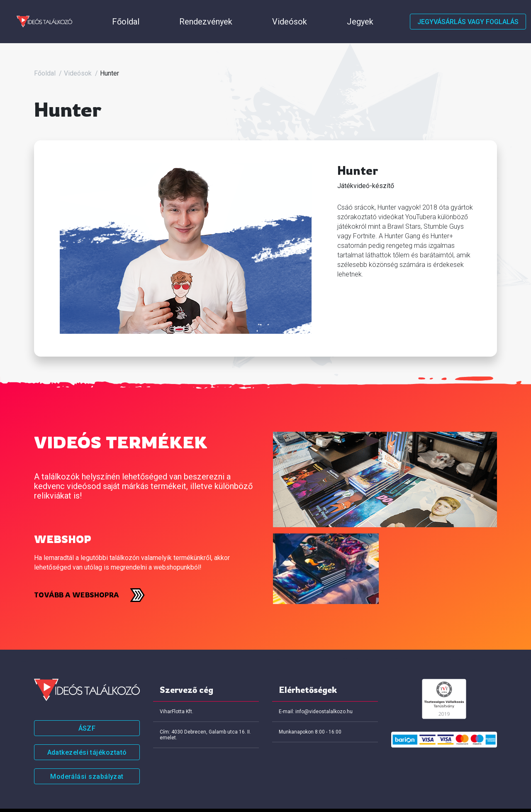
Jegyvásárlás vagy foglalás (468, 11)
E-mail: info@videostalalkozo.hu (316, 691)
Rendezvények (137, 11)
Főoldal (88, 11)
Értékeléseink (321, 11)
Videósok (189, 11)
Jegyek (230, 11)
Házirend (271, 11)
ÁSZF (87, 708)
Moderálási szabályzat (87, 756)
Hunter (110, 53)
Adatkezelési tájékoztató (87, 732)
